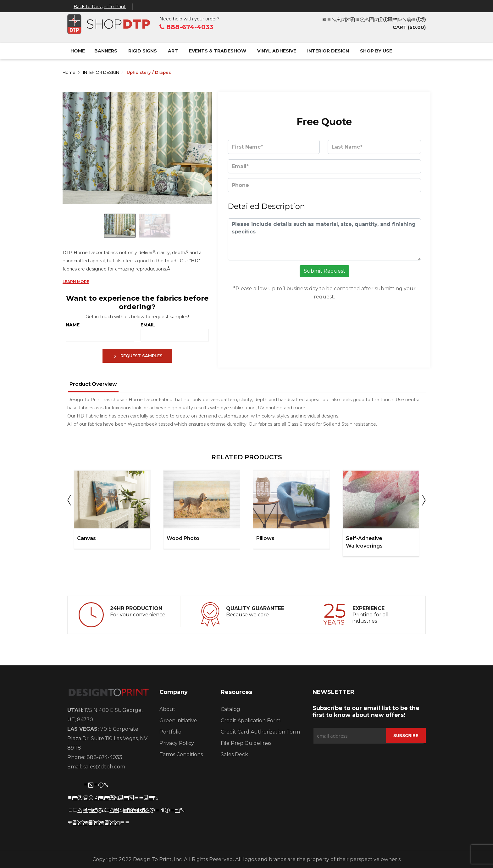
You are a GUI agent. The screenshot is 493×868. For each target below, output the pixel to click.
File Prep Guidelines (246, 743)
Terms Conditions (181, 754)
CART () (374, 24)
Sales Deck (234, 754)
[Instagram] (106, 798)
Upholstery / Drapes (149, 72)
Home (78, 51)
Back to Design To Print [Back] (100, 7)
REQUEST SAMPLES (137, 356)
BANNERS (106, 51)
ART (173, 51)
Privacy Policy (177, 743)
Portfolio (170, 732)
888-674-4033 (186, 27)
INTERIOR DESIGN (328, 51)
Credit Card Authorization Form (260, 732)
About (167, 709)
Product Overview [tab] (93, 384)
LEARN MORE (76, 282)
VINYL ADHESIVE (277, 51)
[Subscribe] (406, 736)
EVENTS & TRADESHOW (218, 51)
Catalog (230, 709)
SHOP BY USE (376, 51)
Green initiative (178, 721)
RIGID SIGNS (143, 51)
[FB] (74, 798)
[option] (112, 509)
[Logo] (109, 694)
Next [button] (424, 502)
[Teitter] (90, 786)
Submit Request (324, 271)
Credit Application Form (251, 721)
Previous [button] (69, 502)
